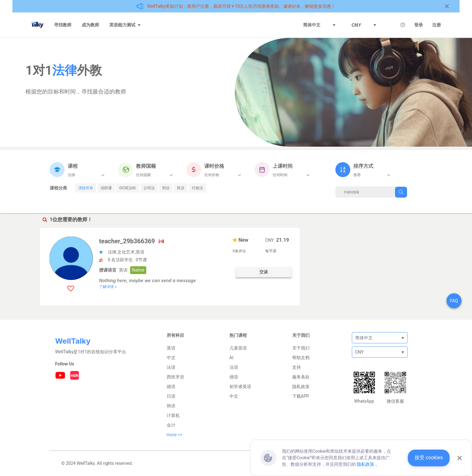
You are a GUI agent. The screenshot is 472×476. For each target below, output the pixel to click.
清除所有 (86, 188)
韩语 (171, 406)
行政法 (197, 188)
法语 (171, 367)
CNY (364, 25)
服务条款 (301, 377)
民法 (181, 188)
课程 (73, 166)
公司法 (149, 188)
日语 (171, 396)
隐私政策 (301, 387)
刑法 (166, 188)
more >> (175, 435)
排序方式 (363, 166)
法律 (71, 175)
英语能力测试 (125, 25)
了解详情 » (108, 287)
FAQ (454, 301)
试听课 (106, 188)
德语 (171, 387)
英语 (171, 348)
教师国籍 (146, 166)
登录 (419, 25)
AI (231, 358)
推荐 (357, 175)
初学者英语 (240, 387)
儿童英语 (238, 348)
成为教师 (90, 25)
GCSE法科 (128, 188)
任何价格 (212, 175)
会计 (171, 425)
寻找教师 (63, 25)
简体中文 (319, 25)
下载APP (301, 396)
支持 (297, 367)
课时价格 (214, 166)
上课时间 (283, 166)
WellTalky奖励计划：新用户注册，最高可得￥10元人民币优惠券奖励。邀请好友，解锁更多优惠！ (241, 6)
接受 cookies (429, 458)
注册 (437, 25)
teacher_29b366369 (127, 241)
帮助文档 (301, 358)
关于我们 (301, 348)
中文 (171, 358)
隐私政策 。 (368, 464)
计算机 (173, 415)
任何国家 (143, 175)
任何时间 (280, 175)
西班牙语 (175, 377)
